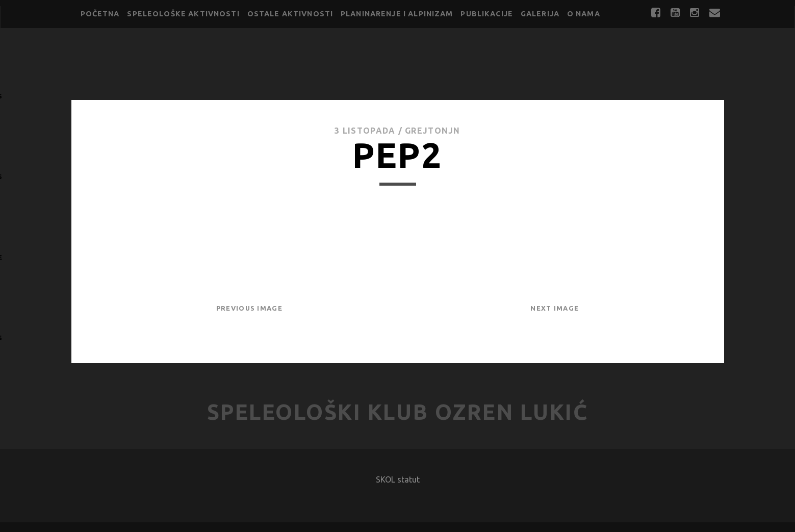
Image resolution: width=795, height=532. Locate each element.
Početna (100, 14)
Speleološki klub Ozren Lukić (398, 412)
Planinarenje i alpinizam (397, 14)
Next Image (555, 308)
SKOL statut (398, 479)
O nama (584, 14)
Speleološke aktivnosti (183, 14)
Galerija (540, 14)
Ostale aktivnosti (290, 14)
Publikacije (487, 14)
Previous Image (249, 308)
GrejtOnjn (433, 131)
